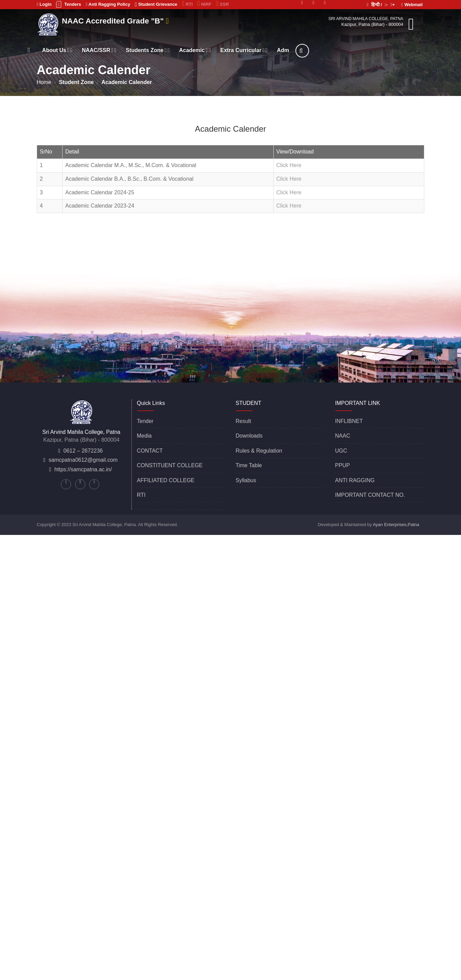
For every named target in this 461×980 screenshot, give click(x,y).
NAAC (343, 436)
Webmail (412, 5)
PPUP (343, 465)
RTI (141, 495)
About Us (94, 50)
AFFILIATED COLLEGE (166, 480)
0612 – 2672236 (83, 451)
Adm (320, 50)
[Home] (66, 50)
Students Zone (185, 50)
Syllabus (246, 480)
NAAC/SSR (136, 50)
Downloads (249, 436)
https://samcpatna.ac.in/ (83, 469)
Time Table (249, 465)
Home (44, 82)
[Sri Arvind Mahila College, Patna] (49, 24)
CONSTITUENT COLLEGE (170, 465)
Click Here (289, 165)
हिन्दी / (374, 5)
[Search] (339, 51)
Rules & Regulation (259, 451)
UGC (341, 451)
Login (44, 4)
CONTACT (150, 451)
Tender (145, 421)
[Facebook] (325, 2)
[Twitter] (302, 2)
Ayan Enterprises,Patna (396, 525)
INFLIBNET (349, 421)
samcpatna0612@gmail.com (83, 460)
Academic (232, 50)
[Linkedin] (313, 2)
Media (144, 436)
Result (243, 421)
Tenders (69, 4)
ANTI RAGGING (355, 480)
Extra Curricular (281, 50)
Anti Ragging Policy (108, 4)
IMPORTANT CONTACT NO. (370, 495)
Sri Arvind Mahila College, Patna (366, 19)
